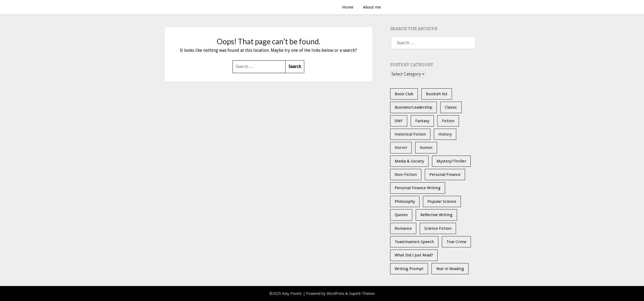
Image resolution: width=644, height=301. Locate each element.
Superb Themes (362, 294)
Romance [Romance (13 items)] (403, 228)
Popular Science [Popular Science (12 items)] (442, 201)
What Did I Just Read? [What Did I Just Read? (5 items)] (414, 255)
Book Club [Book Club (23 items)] (404, 94)
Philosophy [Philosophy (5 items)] (405, 201)
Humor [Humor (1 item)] (426, 148)
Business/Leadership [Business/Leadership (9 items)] (413, 107)
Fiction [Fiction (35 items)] (448, 121)
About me (372, 7)
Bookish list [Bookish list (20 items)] (437, 94)
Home (348, 7)
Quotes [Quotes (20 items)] (401, 215)
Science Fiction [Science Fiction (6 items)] (438, 228)
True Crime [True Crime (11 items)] (456, 242)
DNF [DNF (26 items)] (399, 121)
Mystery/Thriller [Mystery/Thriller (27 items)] (451, 161)
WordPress (335, 294)
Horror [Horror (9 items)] (401, 148)
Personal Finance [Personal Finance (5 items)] (445, 175)
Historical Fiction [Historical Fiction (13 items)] (410, 134)
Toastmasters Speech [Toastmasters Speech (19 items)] (414, 242)
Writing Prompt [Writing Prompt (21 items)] (409, 269)
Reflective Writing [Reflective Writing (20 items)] (436, 215)
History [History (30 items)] (445, 134)
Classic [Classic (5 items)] (451, 107)
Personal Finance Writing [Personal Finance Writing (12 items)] (418, 188)
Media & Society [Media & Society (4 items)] (409, 161)
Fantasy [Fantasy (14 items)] (422, 121)
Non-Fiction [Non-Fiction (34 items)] (406, 175)
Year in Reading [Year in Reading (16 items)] (450, 269)
